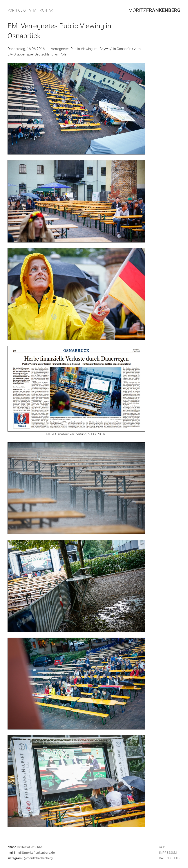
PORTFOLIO (17, 10)
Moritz (154, 10)
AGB (162, 847)
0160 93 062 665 (30, 847)
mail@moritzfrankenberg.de (35, 853)
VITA (33, 10)
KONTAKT (47, 10)
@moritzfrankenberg (38, 858)
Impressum (168, 853)
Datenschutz (170, 858)
